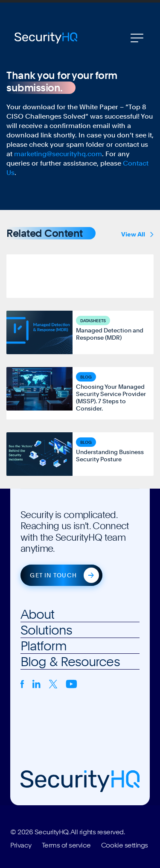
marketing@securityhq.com (58, 154)
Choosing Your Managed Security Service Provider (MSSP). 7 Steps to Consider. (111, 398)
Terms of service (66, 845)
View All (137, 234)
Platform (44, 646)
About (38, 614)
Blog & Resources (70, 661)
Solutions (46, 630)
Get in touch (53, 575)
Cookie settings (125, 845)
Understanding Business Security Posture (110, 456)
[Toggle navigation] (137, 38)
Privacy (21, 845)
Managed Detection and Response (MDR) (110, 334)
